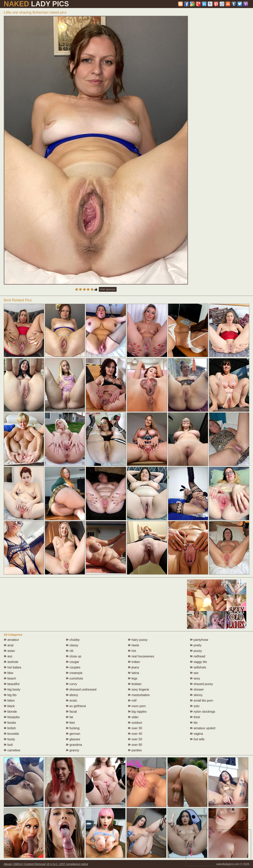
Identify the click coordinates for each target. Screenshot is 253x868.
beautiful (12, 684)
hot (132, 651)
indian (134, 662)
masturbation (139, 695)
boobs (10, 723)
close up (74, 656)
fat (69, 717)
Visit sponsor (108, 289)
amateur (11, 640)
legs (133, 678)
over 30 (135, 728)
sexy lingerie (138, 689)
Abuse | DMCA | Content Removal (25, 864)
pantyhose (199, 640)
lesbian (135, 684)
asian (9, 651)
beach (10, 678)
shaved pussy (201, 684)
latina (134, 673)
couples (73, 667)
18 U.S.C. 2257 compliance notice (67, 864)
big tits (10, 695)
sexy (195, 678)
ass (8, 656)
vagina (196, 734)
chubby (73, 640)
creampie (74, 673)
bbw (8, 673)
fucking (73, 728)
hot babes (13, 667)
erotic (72, 701)
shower (197, 689)
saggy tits (198, 662)
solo (195, 706)
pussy (196, 651)
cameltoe (12, 750)
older (133, 717)
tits (194, 723)
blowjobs (12, 717)
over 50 (135, 739)
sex (194, 673)
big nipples (137, 712)
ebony (72, 695)
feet (70, 723)
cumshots (74, 678)
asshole (11, 662)
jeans (134, 667)
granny (72, 750)
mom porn (137, 706)
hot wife (197, 739)
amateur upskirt (203, 728)
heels (134, 645)
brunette (11, 734)
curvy (71, 684)
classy (72, 645)
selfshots (198, 667)
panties (135, 750)
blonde (10, 712)
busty (9, 739)
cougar (72, 662)
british (10, 728)
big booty (12, 689)
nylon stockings (203, 712)
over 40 (135, 734)
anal (9, 645)
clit (70, 651)
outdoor (135, 723)
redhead (198, 656)
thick (195, 717)
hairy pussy (138, 640)
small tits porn (202, 701)
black (9, 706)
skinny (196, 695)
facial (71, 712)
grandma (74, 745)
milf (132, 701)
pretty (196, 645)
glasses (73, 739)
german (73, 734)
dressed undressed (81, 689)
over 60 (135, 745)
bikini (9, 701)
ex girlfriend (76, 706)
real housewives (141, 656)
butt (8, 745)
